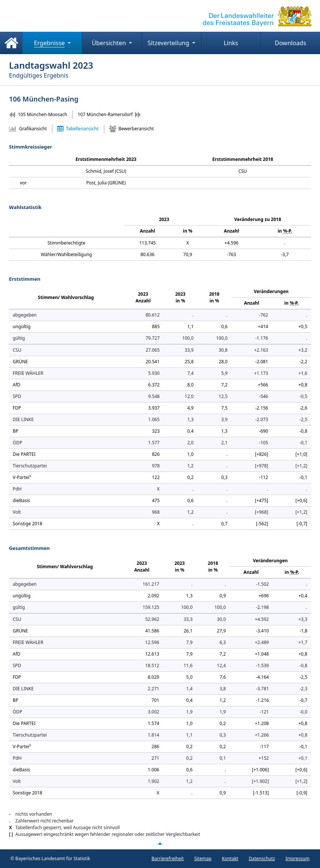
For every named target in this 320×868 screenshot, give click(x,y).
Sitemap (203, 858)
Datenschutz (262, 858)
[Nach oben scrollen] (160, 844)
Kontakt (230, 858)
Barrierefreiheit (167, 858)
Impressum (298, 858)
